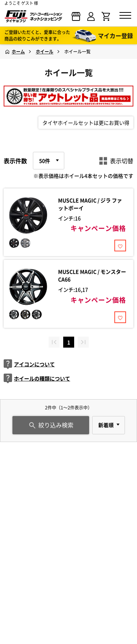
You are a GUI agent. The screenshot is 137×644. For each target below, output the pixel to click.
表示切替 (116, 161)
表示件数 (15, 161)
